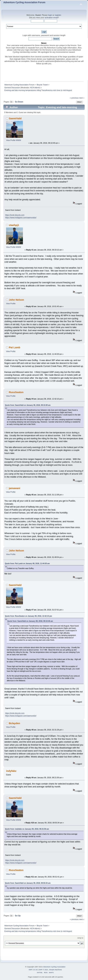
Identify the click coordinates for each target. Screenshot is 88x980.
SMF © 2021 (43, 970)
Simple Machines (55, 970)
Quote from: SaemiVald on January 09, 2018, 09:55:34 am (28, 883)
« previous (74, 98)
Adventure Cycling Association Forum (24, 2)
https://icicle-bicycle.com (15, 215)
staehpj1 (14, 225)
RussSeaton (16, 392)
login (50, 15)
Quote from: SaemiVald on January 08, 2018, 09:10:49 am (28, 405)
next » (82, 98)
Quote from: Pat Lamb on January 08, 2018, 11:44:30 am (27, 564)
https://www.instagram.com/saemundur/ (21, 217)
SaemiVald (15, 118)
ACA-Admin (35, 88)
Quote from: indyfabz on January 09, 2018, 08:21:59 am (27, 829)
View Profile (11, 140)
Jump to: (80, 938)
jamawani (15, 488)
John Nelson (17, 300)
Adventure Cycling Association (54, 967)
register (58, 15)
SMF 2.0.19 (33, 970)
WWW (19, 140)
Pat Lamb (15, 347)
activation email (51, 18)
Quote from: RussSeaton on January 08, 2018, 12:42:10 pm (28, 616)
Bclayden (15, 723)
